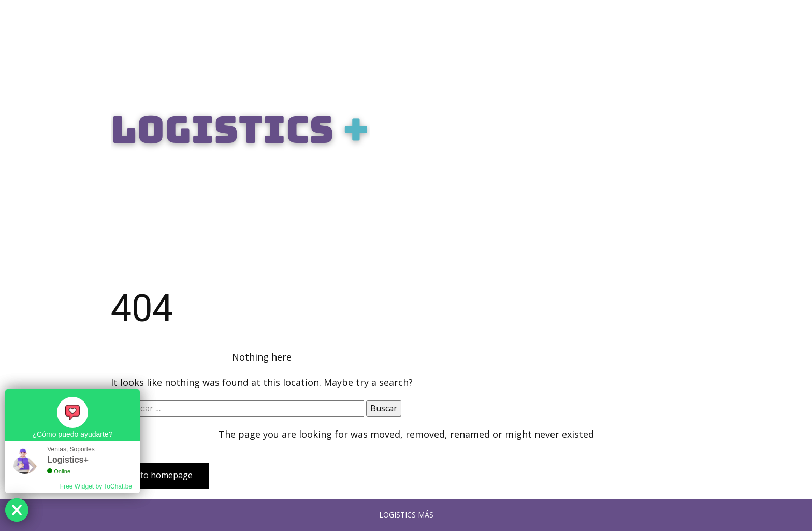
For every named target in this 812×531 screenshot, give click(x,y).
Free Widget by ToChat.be (96, 486)
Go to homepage (160, 475)
